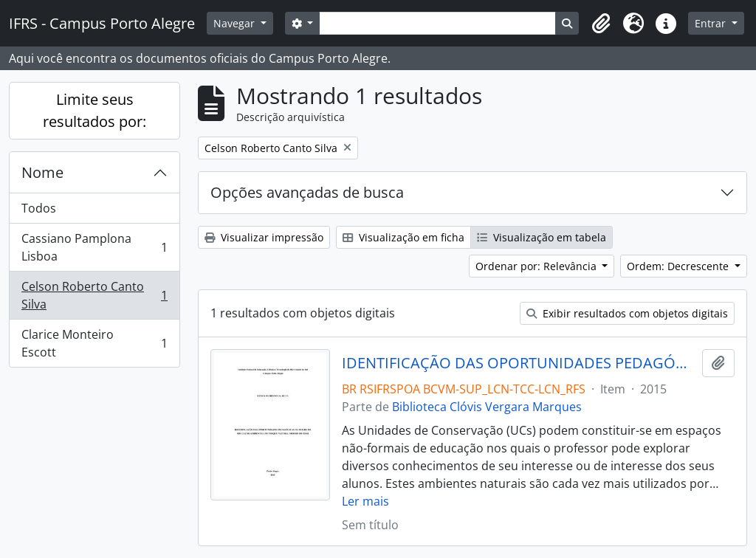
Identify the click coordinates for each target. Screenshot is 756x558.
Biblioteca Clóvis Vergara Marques (487, 407)
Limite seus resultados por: (94, 110)
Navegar (236, 23)
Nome (42, 172)
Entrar (712, 23)
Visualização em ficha (403, 237)
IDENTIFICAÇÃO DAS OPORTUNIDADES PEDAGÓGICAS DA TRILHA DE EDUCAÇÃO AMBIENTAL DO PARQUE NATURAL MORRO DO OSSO (519, 363)
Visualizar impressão (264, 237)
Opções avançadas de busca (307, 192)
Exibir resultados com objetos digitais (627, 313)
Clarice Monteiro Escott (94, 343)
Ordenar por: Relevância (537, 266)
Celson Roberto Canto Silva (94, 295)
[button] (601, 24)
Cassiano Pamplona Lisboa (94, 247)
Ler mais (365, 501)
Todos (39, 208)
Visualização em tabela (542, 237)
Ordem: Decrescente (679, 266)
